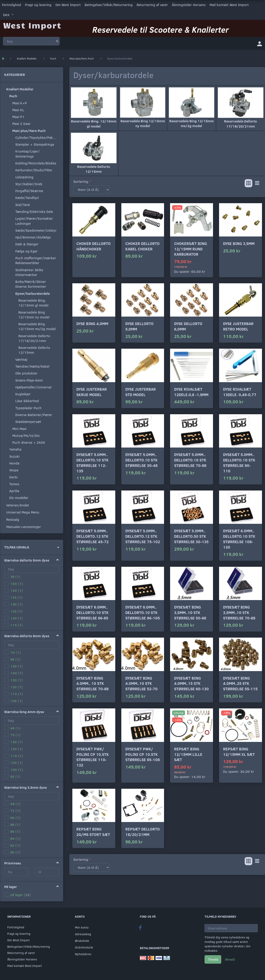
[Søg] (57, 41)
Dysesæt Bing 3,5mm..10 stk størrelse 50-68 (190, 612)
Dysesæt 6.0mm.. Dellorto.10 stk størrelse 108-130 (239, 539)
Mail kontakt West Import (229, 5)
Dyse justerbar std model (141, 392)
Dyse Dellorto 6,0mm (188, 326)
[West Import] (32, 25)
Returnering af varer (152, 5)
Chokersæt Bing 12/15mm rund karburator (191, 249)
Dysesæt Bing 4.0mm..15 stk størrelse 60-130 (191, 683)
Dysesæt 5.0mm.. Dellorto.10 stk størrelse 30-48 (141, 460)
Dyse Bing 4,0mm (92, 324)
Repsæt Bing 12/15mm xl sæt (239, 752)
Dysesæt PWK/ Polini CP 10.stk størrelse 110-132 (93, 757)
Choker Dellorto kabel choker (142, 246)
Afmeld (230, 959)
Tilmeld (213, 959)
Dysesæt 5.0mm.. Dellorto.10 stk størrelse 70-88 (190, 460)
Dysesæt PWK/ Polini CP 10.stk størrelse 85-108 (143, 754)
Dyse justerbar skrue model (92, 392)
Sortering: (81, 181)
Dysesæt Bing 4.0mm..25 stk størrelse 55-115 (240, 683)
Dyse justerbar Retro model (238, 326)
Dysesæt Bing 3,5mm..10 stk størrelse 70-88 (239, 612)
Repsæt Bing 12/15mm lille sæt (188, 754)
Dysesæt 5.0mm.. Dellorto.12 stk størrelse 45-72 (92, 536)
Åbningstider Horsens (189, 5)
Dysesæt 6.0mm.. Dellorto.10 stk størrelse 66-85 (92, 612)
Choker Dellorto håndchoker (94, 246)
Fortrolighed (11, 5)
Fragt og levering (38, 5)
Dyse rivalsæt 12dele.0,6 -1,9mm (191, 392)
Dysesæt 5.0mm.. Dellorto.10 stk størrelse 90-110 (239, 463)
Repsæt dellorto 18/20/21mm (143, 832)
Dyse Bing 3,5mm (239, 243)
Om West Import (68, 5)
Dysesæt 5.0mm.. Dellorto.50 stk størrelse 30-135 (191, 536)
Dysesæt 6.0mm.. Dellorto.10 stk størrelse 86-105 (143, 612)
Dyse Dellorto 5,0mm (139, 326)
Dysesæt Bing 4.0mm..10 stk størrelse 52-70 (141, 683)
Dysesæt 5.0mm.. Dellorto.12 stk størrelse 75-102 (143, 536)
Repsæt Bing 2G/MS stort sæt (93, 832)
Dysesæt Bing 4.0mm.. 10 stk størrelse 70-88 (92, 683)
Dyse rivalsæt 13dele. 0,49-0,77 (240, 392)
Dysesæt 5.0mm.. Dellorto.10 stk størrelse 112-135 (92, 463)
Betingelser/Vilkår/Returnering (109, 5)
